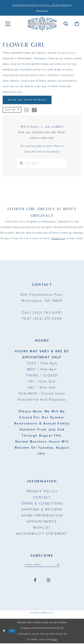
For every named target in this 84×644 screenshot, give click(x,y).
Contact (42, 498)
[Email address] (42, 566)
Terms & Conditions (42, 504)
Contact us (58, 239)
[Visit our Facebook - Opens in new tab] (35, 581)
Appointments (42, 522)
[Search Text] (42, 164)
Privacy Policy (42, 492)
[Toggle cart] (77, 24)
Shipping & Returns (42, 510)
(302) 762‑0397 (42, 313)
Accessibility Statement (42, 534)
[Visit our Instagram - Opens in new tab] (48, 581)
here (54, 640)
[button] (66, 24)
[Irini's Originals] (42, 24)
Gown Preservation (42, 516)
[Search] (22, 164)
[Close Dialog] (4, 632)
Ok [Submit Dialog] (13, 632)
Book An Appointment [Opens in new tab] (28, 100)
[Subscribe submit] (58, 566)
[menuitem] (8, 24)
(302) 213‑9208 (42, 319)
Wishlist (42, 528)
